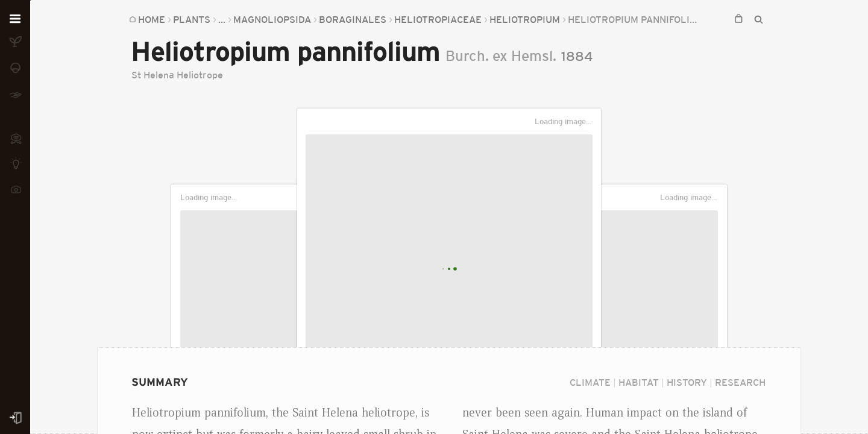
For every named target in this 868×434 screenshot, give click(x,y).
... (222, 19)
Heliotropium (525, 19)
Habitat (639, 382)
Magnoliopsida (272, 19)
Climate (590, 382)
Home (152, 19)
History (687, 382)
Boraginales (353, 19)
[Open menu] (15, 19)
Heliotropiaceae (438, 19)
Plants (192, 19)
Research (740, 382)
